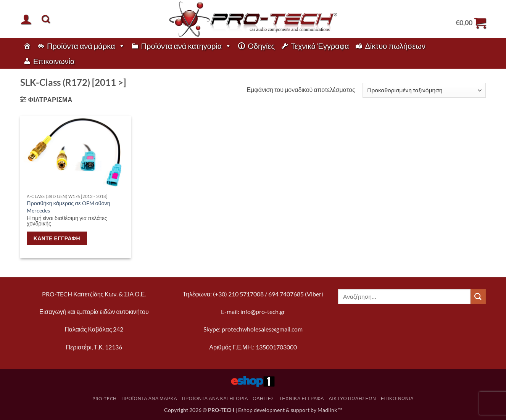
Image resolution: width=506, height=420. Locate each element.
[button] (26, 19)
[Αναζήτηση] (46, 19)
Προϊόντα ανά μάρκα (86, 46)
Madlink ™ (330, 410)
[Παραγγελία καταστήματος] (424, 90)
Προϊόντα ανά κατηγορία (187, 46)
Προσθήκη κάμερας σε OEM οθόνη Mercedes (68, 207)
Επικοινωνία (54, 61)
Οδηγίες (261, 46)
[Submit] (478, 297)
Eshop (245, 410)
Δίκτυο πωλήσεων (395, 46)
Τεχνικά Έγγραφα (320, 46)
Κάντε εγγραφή (57, 238)
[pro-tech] (27, 46)
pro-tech (105, 398)
